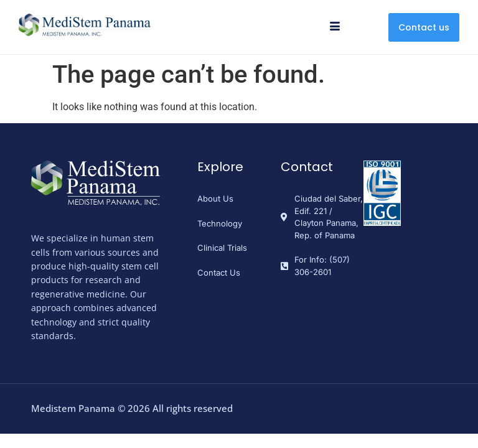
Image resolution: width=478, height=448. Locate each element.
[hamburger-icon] (335, 27)
